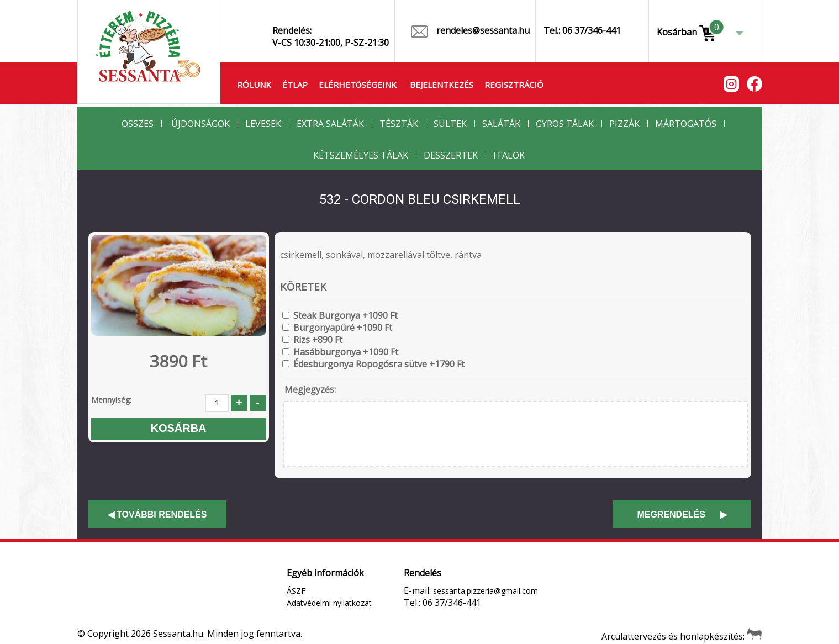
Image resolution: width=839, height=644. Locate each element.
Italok (509, 155)
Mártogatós (686, 124)
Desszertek (451, 155)
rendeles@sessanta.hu (470, 31)
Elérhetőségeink (358, 85)
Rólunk (254, 85)
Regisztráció (514, 85)
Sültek (450, 124)
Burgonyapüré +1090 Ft (343, 328)
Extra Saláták (330, 124)
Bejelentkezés (442, 85)
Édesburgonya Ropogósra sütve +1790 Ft (379, 364)
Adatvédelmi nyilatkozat (329, 603)
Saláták (501, 124)
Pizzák (624, 124)
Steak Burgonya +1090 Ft (345, 315)
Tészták (399, 124)
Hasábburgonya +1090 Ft (346, 352)
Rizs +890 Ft (318, 340)
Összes (138, 124)
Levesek (263, 124)
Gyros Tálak (565, 124)
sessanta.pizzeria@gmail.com (486, 591)
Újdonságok (200, 124)
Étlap (295, 85)
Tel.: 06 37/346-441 (582, 30)
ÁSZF (296, 591)
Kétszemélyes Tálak (361, 155)
